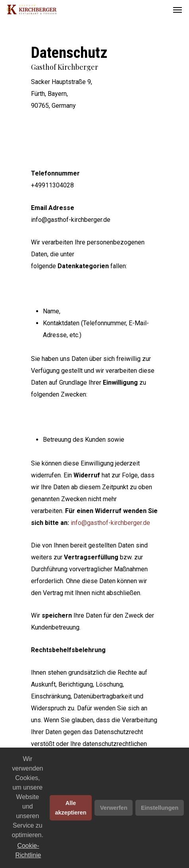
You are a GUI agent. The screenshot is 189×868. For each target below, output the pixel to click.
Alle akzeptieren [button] (70, 808)
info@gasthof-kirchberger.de (110, 523)
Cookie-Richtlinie (28, 850)
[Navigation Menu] (177, 10)
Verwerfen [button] (114, 808)
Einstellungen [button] (160, 808)
